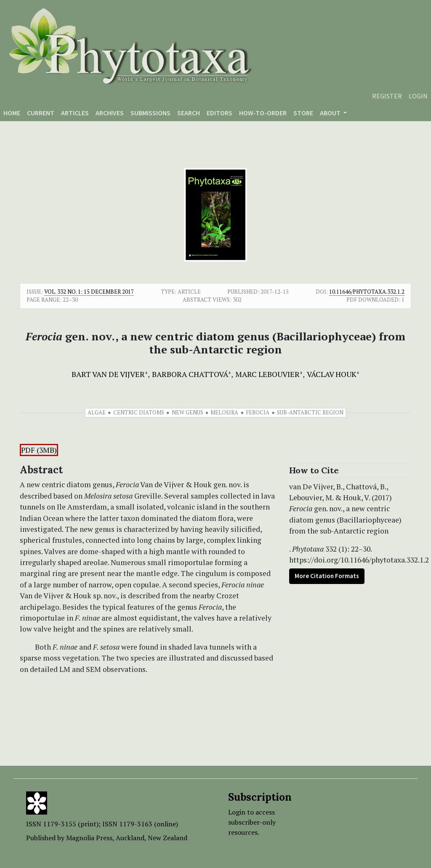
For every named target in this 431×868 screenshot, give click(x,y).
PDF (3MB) (39, 450)
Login (418, 96)
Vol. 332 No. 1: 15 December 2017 (89, 292)
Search (189, 113)
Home (12, 113)
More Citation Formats (327, 576)
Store (303, 113)
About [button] (331, 113)
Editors (219, 113)
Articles (75, 113)
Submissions (150, 113)
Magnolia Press (89, 838)
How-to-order (263, 113)
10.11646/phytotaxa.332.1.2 (367, 292)
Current (41, 113)
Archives (110, 113)
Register (387, 96)
